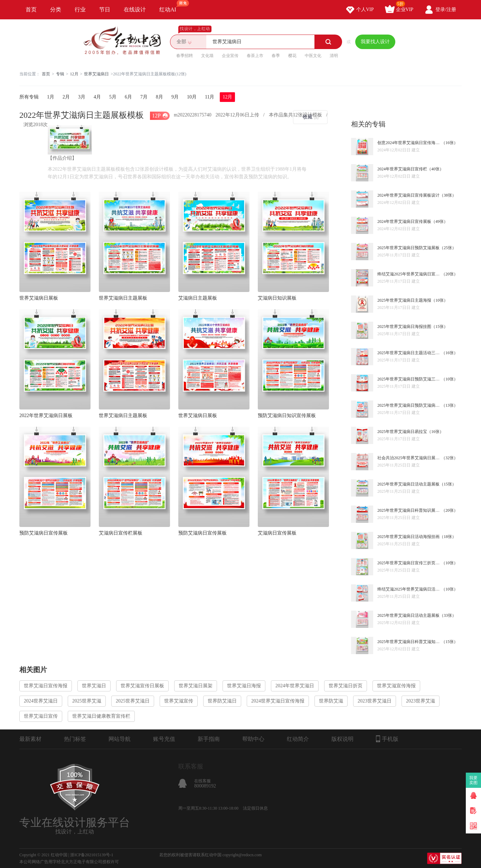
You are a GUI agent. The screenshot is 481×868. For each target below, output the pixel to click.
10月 (192, 97)
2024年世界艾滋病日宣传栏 (402, 169)
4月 (97, 97)
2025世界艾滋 (87, 701)
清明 (334, 56)
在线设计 (135, 10)
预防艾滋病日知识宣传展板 (287, 416)
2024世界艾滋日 (41, 701)
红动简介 (298, 739)
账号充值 (164, 739)
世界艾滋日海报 (244, 686)
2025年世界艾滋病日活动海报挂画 (408, 537)
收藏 (308, 117)
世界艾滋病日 (96, 74)
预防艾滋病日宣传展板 (44, 533)
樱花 (292, 56)
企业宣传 (230, 56)
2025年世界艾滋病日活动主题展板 (408, 484)
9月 (175, 97)
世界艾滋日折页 (346, 686)
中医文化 (313, 56)
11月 (210, 97)
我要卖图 (474, 780)
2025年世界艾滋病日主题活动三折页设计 (409, 353)
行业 (80, 10)
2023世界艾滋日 (375, 701)
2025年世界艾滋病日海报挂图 (404, 327)
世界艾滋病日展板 (39, 298)
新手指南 (209, 739)
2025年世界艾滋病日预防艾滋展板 (408, 248)
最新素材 (30, 739)
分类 (56, 10)
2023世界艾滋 (421, 701)
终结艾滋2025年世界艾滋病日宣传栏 (409, 274)
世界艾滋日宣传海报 (46, 686)
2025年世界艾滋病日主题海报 (404, 300)
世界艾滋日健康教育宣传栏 (101, 716)
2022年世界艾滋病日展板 (46, 416)
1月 (51, 97)
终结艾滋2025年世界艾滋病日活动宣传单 (409, 589)
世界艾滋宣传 (179, 701)
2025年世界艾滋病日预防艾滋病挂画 (409, 405)
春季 (276, 56)
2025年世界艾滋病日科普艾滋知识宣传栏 (409, 642)
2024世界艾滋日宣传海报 (278, 701)
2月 (66, 97)
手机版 (387, 739)
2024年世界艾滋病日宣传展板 (404, 221)
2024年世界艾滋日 (295, 686)
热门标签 (75, 739)
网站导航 (120, 739)
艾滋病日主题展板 (198, 298)
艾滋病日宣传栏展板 (121, 533)
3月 (82, 97)
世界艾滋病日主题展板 (123, 298)
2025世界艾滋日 (133, 701)
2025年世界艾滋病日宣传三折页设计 (409, 563)
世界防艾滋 (331, 701)
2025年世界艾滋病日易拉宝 (402, 432)
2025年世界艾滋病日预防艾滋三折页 (409, 379)
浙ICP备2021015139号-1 (92, 855)
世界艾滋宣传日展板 (142, 686)
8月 (159, 97)
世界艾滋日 (94, 686)
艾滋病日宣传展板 (277, 533)
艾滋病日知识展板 (277, 298)
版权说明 (342, 739)
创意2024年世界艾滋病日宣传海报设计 (409, 143)
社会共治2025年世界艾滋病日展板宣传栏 (409, 458)
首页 (31, 10)
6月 (128, 97)
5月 (113, 97)
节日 (105, 10)
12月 (74, 74)
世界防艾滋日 (222, 701)
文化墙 (207, 56)
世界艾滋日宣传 (41, 716)
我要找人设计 (375, 42)
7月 (144, 97)
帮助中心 (253, 739)
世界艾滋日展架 (196, 686)
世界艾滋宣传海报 (396, 686)
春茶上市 (255, 56)
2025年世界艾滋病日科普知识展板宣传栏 (409, 510)
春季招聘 (185, 56)
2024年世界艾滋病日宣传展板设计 (408, 195)
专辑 (60, 74)
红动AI (171, 6)
